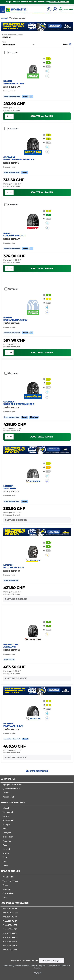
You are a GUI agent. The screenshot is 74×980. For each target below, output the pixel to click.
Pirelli (5, 829)
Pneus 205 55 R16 (10, 909)
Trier (4, 42)
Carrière (6, 793)
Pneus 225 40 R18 (10, 913)
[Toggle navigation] (3, 10)
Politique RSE (8, 797)
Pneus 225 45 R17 (10, 921)
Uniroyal (6, 825)
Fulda (5, 845)
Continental (8, 812)
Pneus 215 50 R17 (10, 925)
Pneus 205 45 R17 (10, 917)
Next (71, 27)
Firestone (7, 841)
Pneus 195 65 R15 (10, 937)
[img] (47, 71)
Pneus (5, 885)
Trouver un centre (10, 881)
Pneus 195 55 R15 (10, 942)
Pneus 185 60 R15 (10, 950)
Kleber (5, 866)
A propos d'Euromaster (13, 785)
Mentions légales (38, 966)
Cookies (37, 968)
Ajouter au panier (42, 116)
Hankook (6, 849)
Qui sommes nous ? (11, 789)
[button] (67, 44)
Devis (5, 897)
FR (69, 5)
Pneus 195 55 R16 (10, 933)
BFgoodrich (8, 837)
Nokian (6, 853)
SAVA (5, 862)
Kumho (6, 857)
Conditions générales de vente (16, 966)
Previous (3, 27)
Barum (6, 816)
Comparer (13, 53)
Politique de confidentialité (59, 966)
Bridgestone (8, 820)
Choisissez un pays (51, 961)
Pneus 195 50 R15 (10, 946)
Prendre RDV (8, 877)
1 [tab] (35, 28)
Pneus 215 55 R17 (10, 929)
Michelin (6, 808)
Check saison (8, 893)
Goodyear (7, 833)
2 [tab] (39, 28)
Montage (6, 889)
